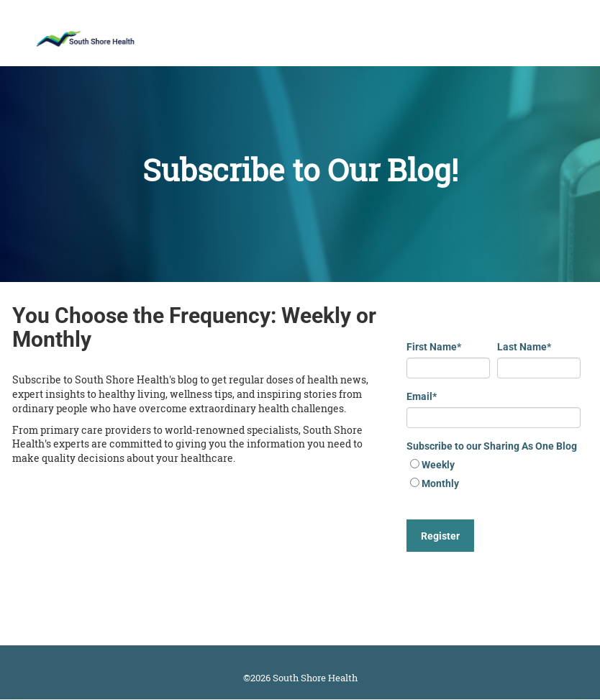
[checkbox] (494, 476)
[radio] (494, 466)
